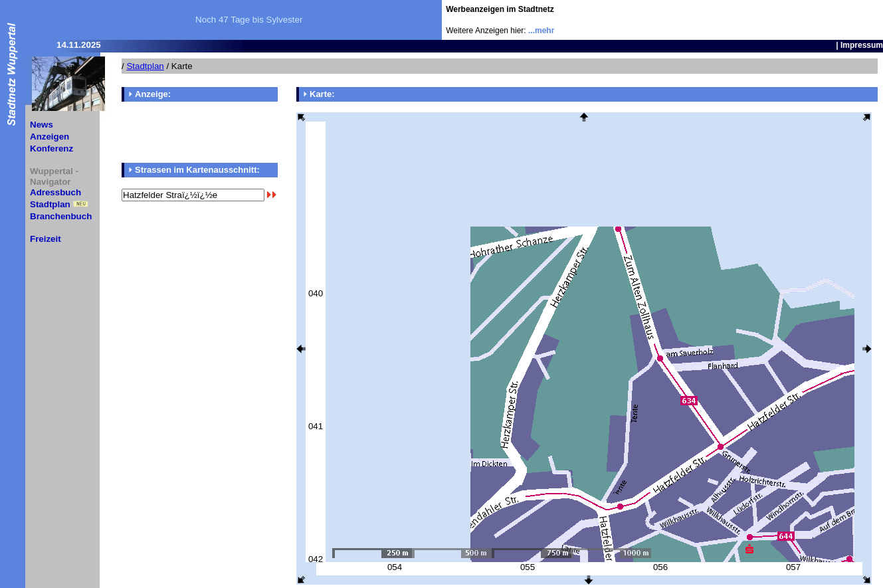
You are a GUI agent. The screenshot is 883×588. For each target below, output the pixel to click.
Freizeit (46, 239)
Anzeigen (49, 137)
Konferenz (51, 148)
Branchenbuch (61, 216)
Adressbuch (55, 192)
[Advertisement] (805, 20)
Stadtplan (50, 204)
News (42, 125)
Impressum (862, 45)
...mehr (541, 31)
